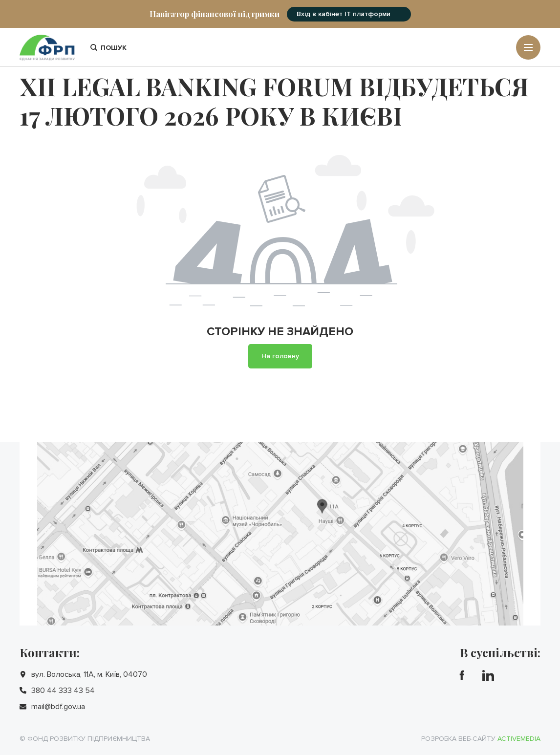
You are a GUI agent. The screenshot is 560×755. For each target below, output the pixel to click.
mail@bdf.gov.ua (58, 707)
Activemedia (519, 739)
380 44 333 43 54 (63, 690)
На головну (280, 356)
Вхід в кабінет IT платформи (344, 14)
